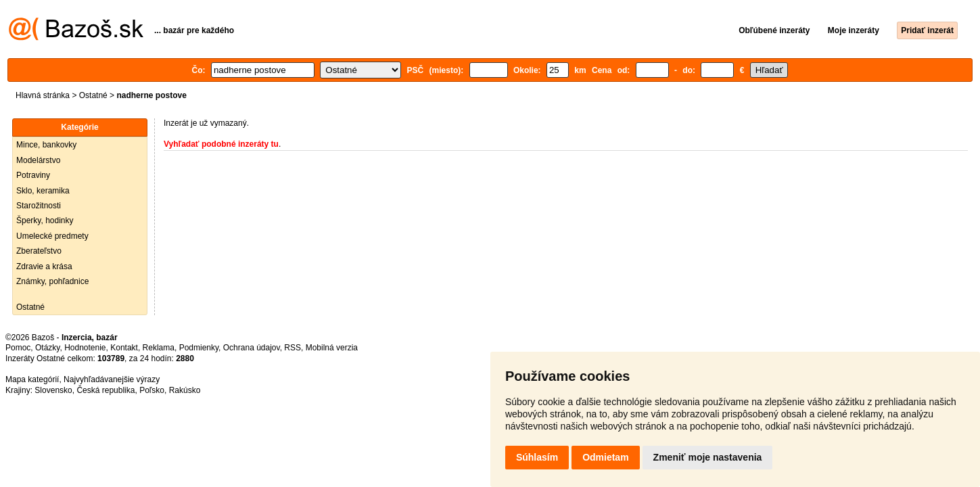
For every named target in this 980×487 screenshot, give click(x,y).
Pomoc (18, 348)
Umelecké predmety (52, 236)
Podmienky (199, 348)
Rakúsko (185, 390)
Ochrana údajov (252, 348)
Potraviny (33, 175)
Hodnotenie (85, 348)
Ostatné (93, 95)
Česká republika (106, 390)
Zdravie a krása (44, 266)
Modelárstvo (38, 160)
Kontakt (124, 348)
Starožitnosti (39, 206)
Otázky (47, 348)
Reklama (159, 348)
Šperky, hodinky (45, 221)
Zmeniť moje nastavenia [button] (708, 457)
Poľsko (152, 390)
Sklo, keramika (43, 191)
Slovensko (53, 390)
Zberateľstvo (39, 251)
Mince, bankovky (46, 145)
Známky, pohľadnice (52, 281)
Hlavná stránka (43, 95)
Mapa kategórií (32, 379)
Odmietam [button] (605, 457)
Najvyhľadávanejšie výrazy (112, 379)
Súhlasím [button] (537, 457)
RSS (293, 348)
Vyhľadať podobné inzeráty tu (221, 144)
